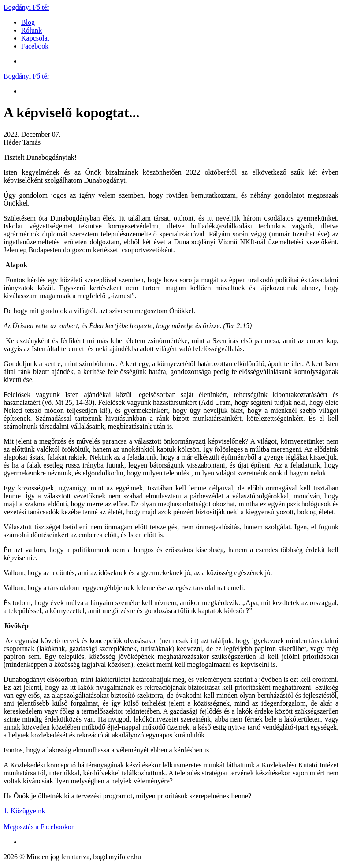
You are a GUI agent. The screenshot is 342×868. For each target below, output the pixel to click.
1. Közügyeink (24, 811)
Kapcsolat (35, 38)
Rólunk (32, 30)
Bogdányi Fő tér (26, 7)
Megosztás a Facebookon (39, 827)
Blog (28, 22)
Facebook (35, 46)
